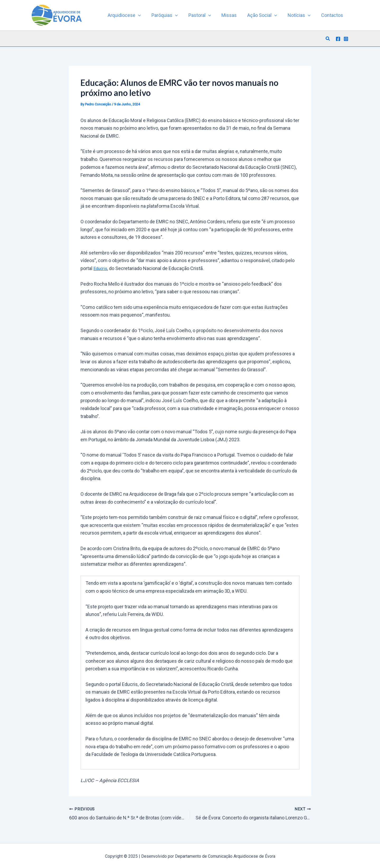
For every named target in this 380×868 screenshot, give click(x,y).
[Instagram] (346, 39)
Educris (101, 268)
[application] (145, 15)
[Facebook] (338, 39)
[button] (328, 39)
